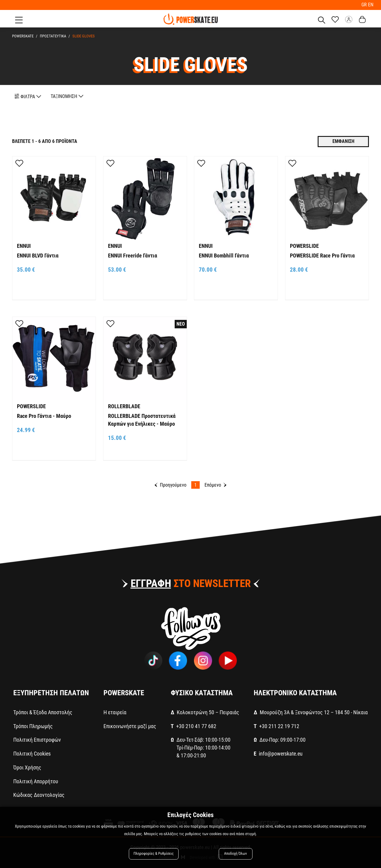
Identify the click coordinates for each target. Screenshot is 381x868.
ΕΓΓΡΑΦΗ (151, 584)
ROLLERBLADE (124, 406)
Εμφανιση (343, 141)
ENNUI (24, 246)
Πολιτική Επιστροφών (37, 740)
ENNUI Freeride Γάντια (133, 256)
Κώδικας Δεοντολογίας (39, 795)
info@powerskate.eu (281, 754)
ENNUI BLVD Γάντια (38, 256)
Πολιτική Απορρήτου (36, 781)
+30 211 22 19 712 (279, 726)
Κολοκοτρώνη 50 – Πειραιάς (208, 712)
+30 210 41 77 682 (196, 726)
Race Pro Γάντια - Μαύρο (44, 416)
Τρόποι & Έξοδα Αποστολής (43, 712)
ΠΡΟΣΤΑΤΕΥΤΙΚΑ (53, 36)
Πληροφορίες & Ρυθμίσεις (154, 854)
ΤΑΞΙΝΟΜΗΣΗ (67, 96)
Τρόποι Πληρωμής (33, 726)
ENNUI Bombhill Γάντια (224, 256)
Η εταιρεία (115, 712)
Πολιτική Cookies (32, 754)
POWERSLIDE (304, 246)
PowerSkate (23, 36)
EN (371, 5)
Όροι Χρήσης (27, 767)
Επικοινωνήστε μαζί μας (130, 726)
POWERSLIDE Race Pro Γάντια (322, 256)
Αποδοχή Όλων (236, 854)
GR (365, 5)
